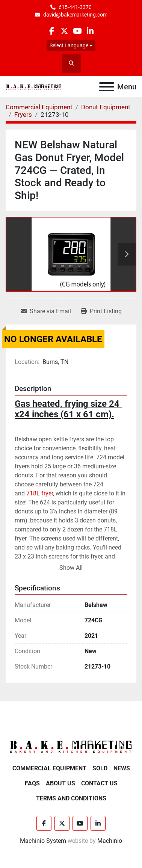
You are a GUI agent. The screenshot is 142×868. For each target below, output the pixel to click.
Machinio (110, 841)
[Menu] (107, 87)
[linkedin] (90, 31)
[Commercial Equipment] (39, 107)
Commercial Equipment (49, 768)
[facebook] (51, 31)
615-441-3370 (75, 7)
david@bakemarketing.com (75, 15)
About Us (60, 783)
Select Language (69, 45)
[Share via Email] (46, 311)
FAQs (32, 783)
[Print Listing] (101, 311)
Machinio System (43, 841)
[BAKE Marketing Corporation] (71, 746)
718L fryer (40, 493)
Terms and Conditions (71, 798)
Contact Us (99, 783)
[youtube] (77, 31)
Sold (100, 768)
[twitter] (64, 31)
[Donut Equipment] (106, 107)
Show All (71, 568)
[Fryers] (23, 115)
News (122, 768)
